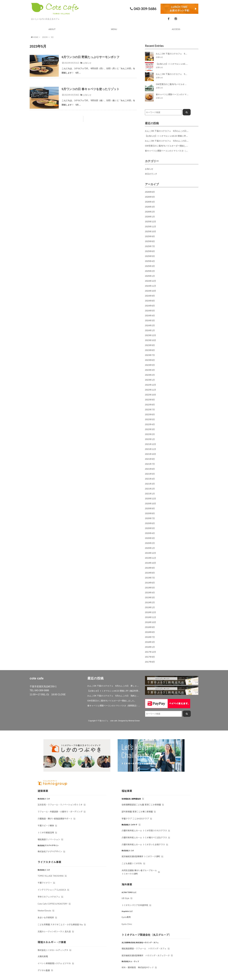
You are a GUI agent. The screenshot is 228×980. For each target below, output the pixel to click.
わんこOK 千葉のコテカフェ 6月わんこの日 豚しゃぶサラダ (174, 131)
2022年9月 (150, 400)
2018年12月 (150, 612)
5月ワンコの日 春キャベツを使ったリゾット (91, 89)
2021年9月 (150, 459)
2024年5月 (150, 311)
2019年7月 (150, 578)
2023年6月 (150, 360)
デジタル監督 (44, 970)
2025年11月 (150, 227)
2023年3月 (150, 370)
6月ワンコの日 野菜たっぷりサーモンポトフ (91, 57)
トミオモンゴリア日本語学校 (135, 905)
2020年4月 (150, 533)
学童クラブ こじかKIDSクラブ (135, 819)
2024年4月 (150, 316)
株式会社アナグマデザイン (50, 851)
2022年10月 (150, 395)
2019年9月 (150, 568)
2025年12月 (150, 222)
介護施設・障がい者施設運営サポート (55, 819)
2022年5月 (150, 419)
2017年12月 (150, 652)
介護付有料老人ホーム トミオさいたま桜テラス (143, 844)
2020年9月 (150, 508)
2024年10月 (150, 291)
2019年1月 (150, 607)
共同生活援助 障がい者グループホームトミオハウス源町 (139, 872)
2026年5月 (150, 197)
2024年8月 (150, 301)
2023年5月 (150, 365)
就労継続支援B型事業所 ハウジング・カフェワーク (146, 955)
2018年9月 (150, 627)
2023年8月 (150, 350)
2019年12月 (150, 553)
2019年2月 (150, 602)
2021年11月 (150, 449)
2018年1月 (150, 647)
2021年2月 (150, 489)
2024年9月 (150, 296)
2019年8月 (150, 573)
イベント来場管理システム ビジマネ (54, 963)
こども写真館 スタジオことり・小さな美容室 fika (60, 924)
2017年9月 (150, 657)
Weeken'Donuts (44, 910)
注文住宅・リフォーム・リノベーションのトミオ (60, 805)
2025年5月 (150, 256)
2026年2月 (150, 212)
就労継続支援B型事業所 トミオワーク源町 (141, 856)
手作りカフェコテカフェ (49, 897)
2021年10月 (150, 454)
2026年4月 (150, 202)
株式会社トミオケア (130, 825)
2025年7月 (150, 246)
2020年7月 (150, 518)
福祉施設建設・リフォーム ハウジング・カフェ (144, 948)
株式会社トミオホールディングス (53, 950)
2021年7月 (150, 464)
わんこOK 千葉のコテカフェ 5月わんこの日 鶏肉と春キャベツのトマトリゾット (183, 141)
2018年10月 (150, 622)
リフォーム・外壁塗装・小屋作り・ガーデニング (60, 812)
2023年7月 (150, 355)
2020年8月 (150, 513)
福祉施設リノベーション (49, 839)
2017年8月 (150, 662)
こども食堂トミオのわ (132, 863)
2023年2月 (150, 375)
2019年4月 (150, 593)
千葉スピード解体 (46, 825)
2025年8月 (150, 241)
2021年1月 (150, 494)
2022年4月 (150, 424)
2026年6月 (150, 192)
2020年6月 (150, 523)
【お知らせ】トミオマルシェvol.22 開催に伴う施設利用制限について (177, 136)
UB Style (126, 898)
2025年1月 (150, 276)
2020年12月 (150, 499)
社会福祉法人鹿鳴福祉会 (131, 799)
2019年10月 (150, 563)
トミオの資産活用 (46, 832)
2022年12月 (150, 385)
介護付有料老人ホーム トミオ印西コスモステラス (144, 830)
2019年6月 (150, 583)
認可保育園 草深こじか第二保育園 (137, 812)
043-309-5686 (143, 9)
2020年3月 (150, 538)
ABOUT (52, 29)
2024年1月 (150, 330)
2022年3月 (150, 429)
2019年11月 (150, 558)
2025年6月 (150, 251)
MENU (114, 29)
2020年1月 (150, 548)
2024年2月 (150, 325)
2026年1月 (150, 217)
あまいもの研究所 (46, 917)
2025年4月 (150, 261)
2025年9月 (150, 236)
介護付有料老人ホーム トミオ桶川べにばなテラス (144, 837)
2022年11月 (150, 390)
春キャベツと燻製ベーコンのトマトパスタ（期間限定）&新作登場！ (176, 151)
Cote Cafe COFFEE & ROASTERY (53, 904)
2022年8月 (150, 405)
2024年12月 (150, 281)
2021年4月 (150, 479)
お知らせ (87, 63)
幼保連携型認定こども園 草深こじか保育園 (141, 805)
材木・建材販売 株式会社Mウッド (138, 967)
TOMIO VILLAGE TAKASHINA (51, 876)
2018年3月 (150, 642)
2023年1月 (150, 380)
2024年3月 (150, 321)
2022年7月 (150, 410)
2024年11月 (150, 286)
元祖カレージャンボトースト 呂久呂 (54, 931)
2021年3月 (150, 484)
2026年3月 (150, 207)
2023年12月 (150, 335)
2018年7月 (150, 637)
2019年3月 (150, 598)
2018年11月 (150, 617)
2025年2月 (150, 271)
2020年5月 (150, 528)
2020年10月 (150, 504)
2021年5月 (150, 474)
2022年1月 (150, 439)
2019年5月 (150, 588)
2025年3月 (150, 266)
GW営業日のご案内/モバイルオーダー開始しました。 (169, 146)
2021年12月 (150, 444)
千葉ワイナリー (45, 883)
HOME (34, 37)
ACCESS (176, 29)
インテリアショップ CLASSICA (52, 890)
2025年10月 (150, 231)
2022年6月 (150, 414)
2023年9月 (150, 345)
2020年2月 (150, 543)
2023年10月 (150, 340)
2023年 (45, 37)
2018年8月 (150, 632)
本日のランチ (151, 174)
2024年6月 (150, 306)
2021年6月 (150, 469)
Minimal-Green (134, 721)
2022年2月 (150, 434)
